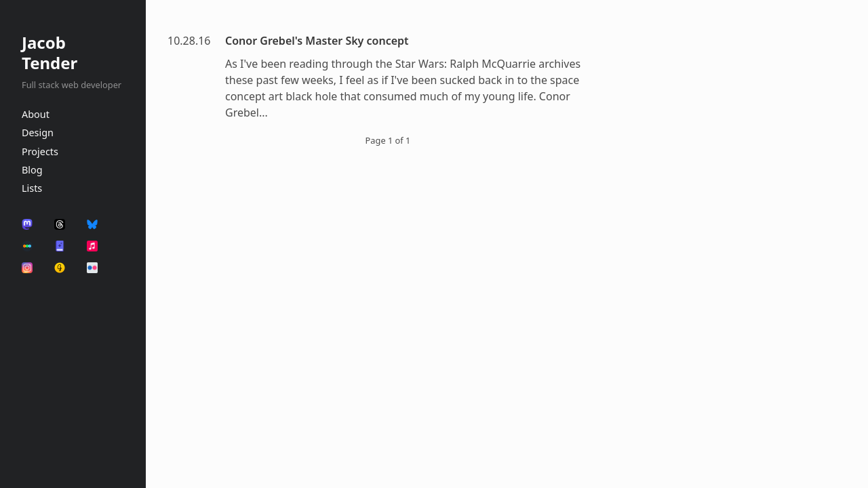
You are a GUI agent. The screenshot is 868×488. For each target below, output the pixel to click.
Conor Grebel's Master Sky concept (317, 41)
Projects (40, 151)
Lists (32, 188)
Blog (32, 170)
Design (38, 133)
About (36, 114)
